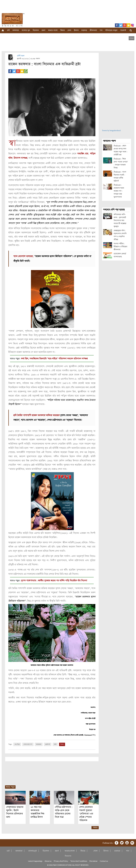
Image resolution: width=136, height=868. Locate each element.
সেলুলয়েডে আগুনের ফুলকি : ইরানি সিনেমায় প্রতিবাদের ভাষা (15, 812)
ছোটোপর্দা (48, 744)
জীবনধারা (93, 30)
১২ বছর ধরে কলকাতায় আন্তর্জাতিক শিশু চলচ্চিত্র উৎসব (37, 812)
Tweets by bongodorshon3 (111, 131)
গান (101, 30)
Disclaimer (93, 861)
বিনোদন (36, 30)
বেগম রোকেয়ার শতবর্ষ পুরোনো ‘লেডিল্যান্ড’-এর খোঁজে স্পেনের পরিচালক (86, 813)
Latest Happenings (35, 861)
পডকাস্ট (123, 30)
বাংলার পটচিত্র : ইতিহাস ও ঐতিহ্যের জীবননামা (120, 247)
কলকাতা (16, 30)
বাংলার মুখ (26, 30)
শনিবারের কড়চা (111, 30)
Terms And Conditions (79, 861)
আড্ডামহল (39, 744)
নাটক (55, 744)
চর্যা (8, 30)
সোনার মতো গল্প (28, 744)
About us (48, 861)
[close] (132, 38)
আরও (95, 827)
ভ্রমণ (43, 30)
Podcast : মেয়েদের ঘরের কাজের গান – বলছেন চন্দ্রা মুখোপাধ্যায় (119, 191)
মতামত (84, 30)
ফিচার (63, 30)
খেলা (69, 30)
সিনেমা (62, 744)
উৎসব (76, 30)
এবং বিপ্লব (17, 744)
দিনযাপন (68, 856)
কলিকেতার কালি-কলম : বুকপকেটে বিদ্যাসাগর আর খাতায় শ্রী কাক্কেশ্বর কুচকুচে (120, 220)
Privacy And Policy (61, 861)
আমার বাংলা (53, 30)
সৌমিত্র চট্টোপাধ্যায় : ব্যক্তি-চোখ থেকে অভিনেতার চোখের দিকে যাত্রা (64, 812)
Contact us (104, 861)
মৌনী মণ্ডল (21, 56)
